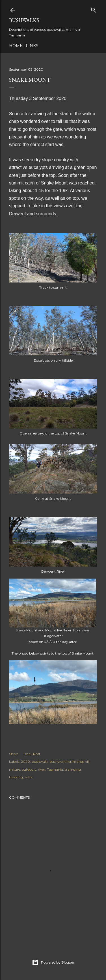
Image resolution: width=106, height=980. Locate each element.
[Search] (94, 9)
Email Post (32, 754)
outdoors (29, 769)
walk (29, 777)
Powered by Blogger (53, 962)
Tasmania (55, 769)
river (42, 769)
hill (87, 761)
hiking (78, 761)
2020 (25, 761)
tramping (73, 769)
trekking (16, 777)
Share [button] (14, 754)
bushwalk (40, 761)
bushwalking (60, 761)
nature (15, 769)
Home (16, 46)
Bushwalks (24, 20)
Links (32, 46)
